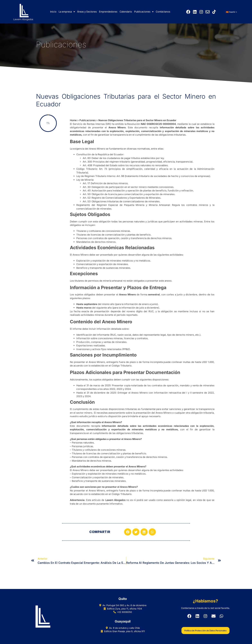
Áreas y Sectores (87, 12)
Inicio (53, 12)
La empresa (67, 12)
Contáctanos (163, 12)
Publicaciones (144, 12)
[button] (128, 532)
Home (73, 120)
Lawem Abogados (115, 500)
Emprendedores (108, 12)
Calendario (126, 12)
